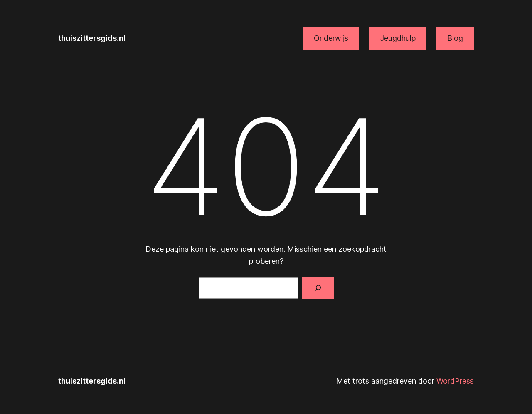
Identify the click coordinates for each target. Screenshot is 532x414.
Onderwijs (331, 38)
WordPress (455, 381)
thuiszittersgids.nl (92, 38)
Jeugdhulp (398, 38)
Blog (455, 38)
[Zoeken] (318, 288)
